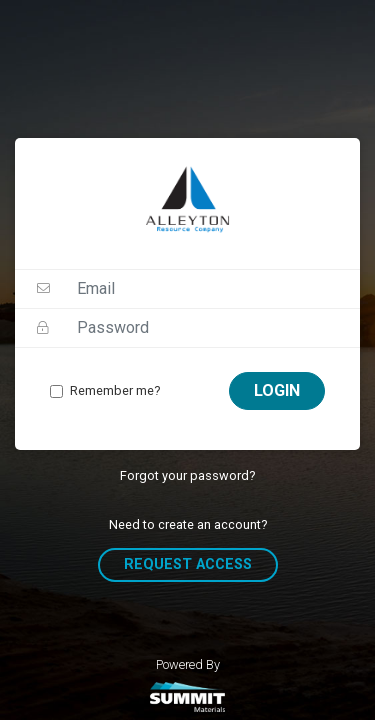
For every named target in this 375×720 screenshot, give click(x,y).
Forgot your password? (187, 475)
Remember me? (115, 390)
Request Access (188, 564)
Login (277, 390)
